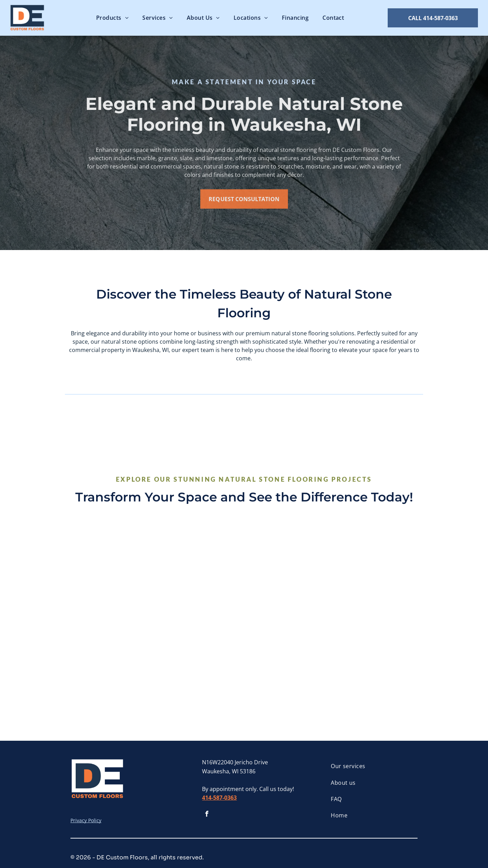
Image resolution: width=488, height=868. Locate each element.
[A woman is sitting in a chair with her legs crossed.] (288, 571)
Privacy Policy (86, 820)
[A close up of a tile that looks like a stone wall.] (376, 659)
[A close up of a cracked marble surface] (200, 659)
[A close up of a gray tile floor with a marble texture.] (112, 571)
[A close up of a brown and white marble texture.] (288, 659)
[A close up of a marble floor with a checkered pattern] (200, 571)
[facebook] (207, 815)
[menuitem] (112, 18)
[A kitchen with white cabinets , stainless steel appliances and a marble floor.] (376, 571)
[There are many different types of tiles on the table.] (112, 659)
